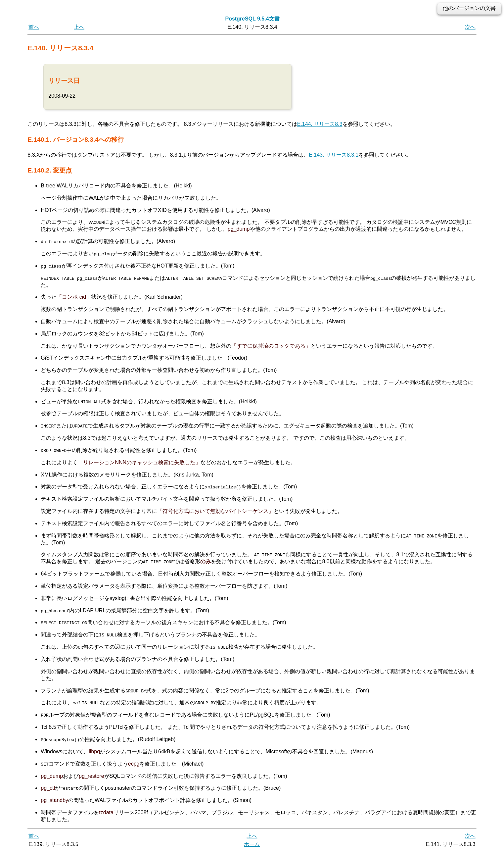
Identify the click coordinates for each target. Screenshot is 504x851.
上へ (79, 27)
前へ (34, 27)
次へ (470, 27)
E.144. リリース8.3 (320, 124)
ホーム (252, 844)
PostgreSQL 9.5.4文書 (252, 19)
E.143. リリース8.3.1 (334, 155)
